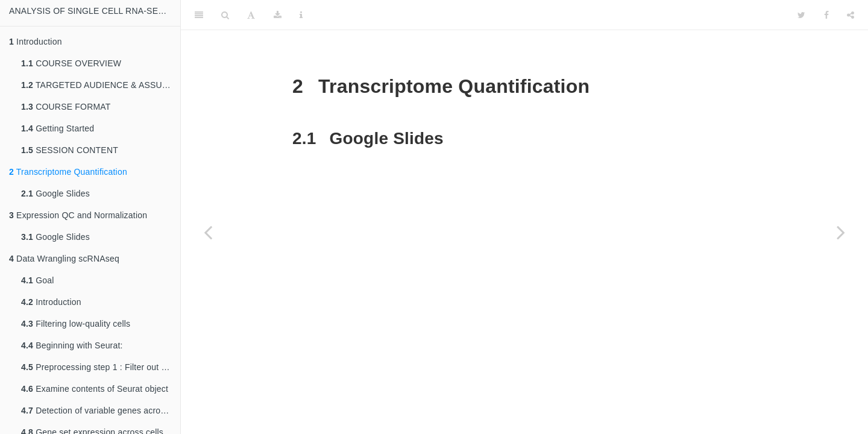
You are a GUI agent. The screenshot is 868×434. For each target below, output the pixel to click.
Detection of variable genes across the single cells (101, 410)
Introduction (36, 42)
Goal (38, 280)
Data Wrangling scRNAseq (64, 259)
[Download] (278, 15)
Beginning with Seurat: (72, 345)
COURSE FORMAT (66, 107)
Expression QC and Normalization (78, 215)
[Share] (851, 15)
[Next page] (841, 232)
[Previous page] (208, 232)
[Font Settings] (251, 15)
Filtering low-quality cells (76, 324)
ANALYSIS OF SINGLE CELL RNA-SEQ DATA (95, 11)
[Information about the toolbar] (301, 15)
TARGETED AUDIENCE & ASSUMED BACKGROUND (101, 85)
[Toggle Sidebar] (199, 15)
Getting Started (58, 128)
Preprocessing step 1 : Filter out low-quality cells (101, 367)
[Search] (225, 15)
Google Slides (55, 193)
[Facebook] (826, 15)
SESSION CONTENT (70, 150)
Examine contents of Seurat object (95, 389)
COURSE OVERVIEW (71, 63)
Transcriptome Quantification (68, 172)
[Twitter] (801, 15)
